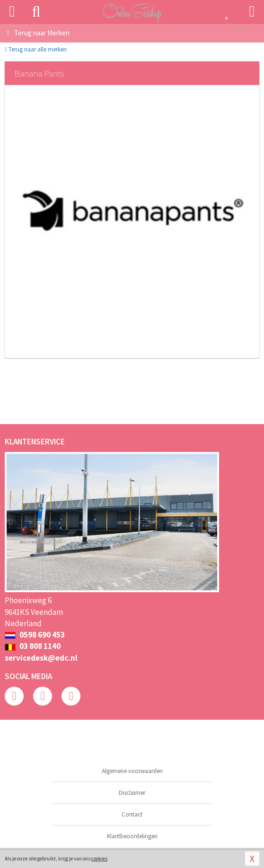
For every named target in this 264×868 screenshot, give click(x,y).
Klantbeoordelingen (132, 836)
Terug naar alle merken (36, 49)
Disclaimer (132, 793)
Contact (132, 814)
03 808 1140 (33, 646)
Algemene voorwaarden (132, 771)
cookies (99, 859)
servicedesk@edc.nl (41, 658)
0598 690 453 (35, 635)
